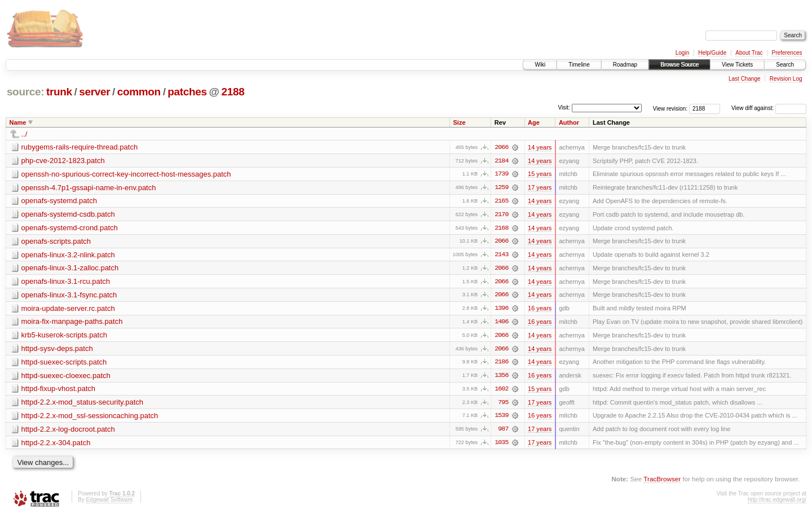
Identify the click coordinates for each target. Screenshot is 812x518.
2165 (501, 201)
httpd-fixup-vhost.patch (59, 391)
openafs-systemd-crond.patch (70, 228)
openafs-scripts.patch (56, 242)
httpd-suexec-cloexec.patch (66, 377)
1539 (501, 418)
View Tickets (737, 65)
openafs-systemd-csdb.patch (68, 215)
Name (18, 122)
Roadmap (625, 65)
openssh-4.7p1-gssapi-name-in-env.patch (89, 188)
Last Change (745, 79)
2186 (501, 364)
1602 (501, 391)
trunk (59, 92)
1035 (501, 445)
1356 (501, 377)
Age (534, 122)
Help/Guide (712, 53)
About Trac (749, 53)
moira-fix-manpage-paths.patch (72, 323)
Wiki (540, 65)
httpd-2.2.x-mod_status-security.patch (83, 404)
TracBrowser (662, 482)
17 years (540, 188)
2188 (233, 92)
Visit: (564, 107)
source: (25, 92)
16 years (540, 310)
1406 (501, 323)
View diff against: (769, 108)
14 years (540, 147)
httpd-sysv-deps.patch (57, 350)
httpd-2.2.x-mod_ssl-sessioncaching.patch (90, 418)
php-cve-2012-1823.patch (63, 161)
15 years (540, 174)
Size (460, 122)
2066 (501, 147)
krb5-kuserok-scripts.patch (64, 337)
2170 (501, 215)
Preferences (787, 53)
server (94, 92)
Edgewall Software (109, 502)
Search (785, 65)
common (139, 92)
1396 (501, 310)
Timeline (579, 65)
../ (25, 134)
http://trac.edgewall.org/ (777, 502)
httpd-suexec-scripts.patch (64, 364)
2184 (501, 161)
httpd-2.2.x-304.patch (56, 445)
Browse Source (679, 65)
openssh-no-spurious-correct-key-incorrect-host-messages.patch (126, 174)
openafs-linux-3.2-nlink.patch (68, 255)
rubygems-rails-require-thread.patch (80, 147)
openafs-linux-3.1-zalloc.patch (70, 269)
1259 (501, 188)
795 (503, 405)
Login (682, 53)
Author (569, 122)
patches (187, 92)
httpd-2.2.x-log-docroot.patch (68, 431)
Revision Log (786, 79)
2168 (501, 229)
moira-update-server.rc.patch (68, 310)
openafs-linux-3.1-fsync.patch (69, 296)
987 (503, 432)
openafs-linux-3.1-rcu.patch (66, 282)
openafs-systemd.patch (59, 201)
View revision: (670, 108)
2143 (501, 256)
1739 (501, 174)
